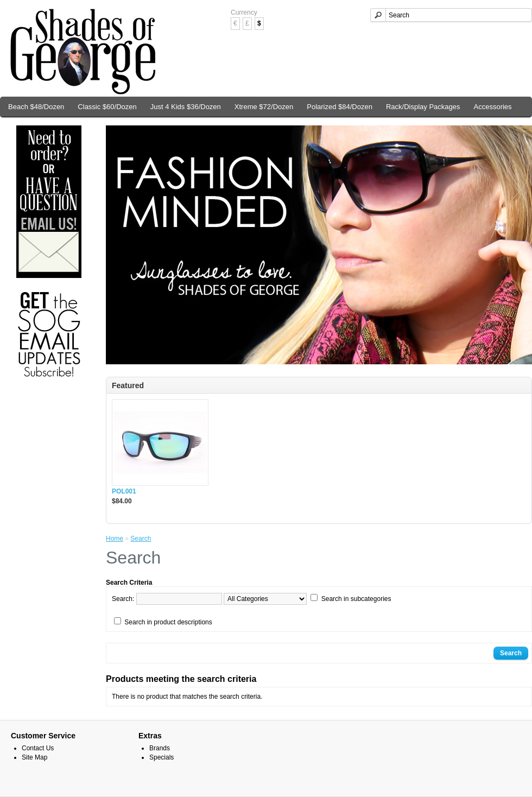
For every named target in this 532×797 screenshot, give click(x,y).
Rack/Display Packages (423, 107)
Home (115, 539)
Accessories (493, 107)
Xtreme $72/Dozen (264, 107)
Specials (161, 757)
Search (141, 539)
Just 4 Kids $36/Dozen (186, 107)
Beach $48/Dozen (36, 107)
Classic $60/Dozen (107, 107)
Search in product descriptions (168, 622)
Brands (160, 748)
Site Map (34, 757)
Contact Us (38, 748)
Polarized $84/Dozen (340, 107)
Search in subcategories (356, 599)
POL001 (124, 491)
